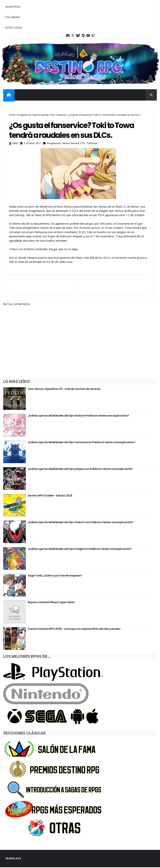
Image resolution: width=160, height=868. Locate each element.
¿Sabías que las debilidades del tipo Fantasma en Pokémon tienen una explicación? (82, 442)
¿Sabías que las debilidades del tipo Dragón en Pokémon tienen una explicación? (80, 549)
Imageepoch (24, 115)
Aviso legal (14, 28)
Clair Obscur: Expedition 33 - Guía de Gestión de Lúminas (64, 389)
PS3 (52, 115)
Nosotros (13, 7)
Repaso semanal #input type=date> (51, 602)
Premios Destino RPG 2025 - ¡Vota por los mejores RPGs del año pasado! (74, 629)
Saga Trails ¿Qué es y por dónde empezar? (55, 576)
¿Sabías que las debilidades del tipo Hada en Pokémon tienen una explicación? (78, 416)
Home (12, 115)
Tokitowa (61, 115)
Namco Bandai (41, 115)
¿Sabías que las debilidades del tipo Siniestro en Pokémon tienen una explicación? (81, 522)
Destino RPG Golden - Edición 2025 (50, 496)
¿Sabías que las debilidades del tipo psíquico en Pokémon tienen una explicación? (80, 469)
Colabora (13, 17)
